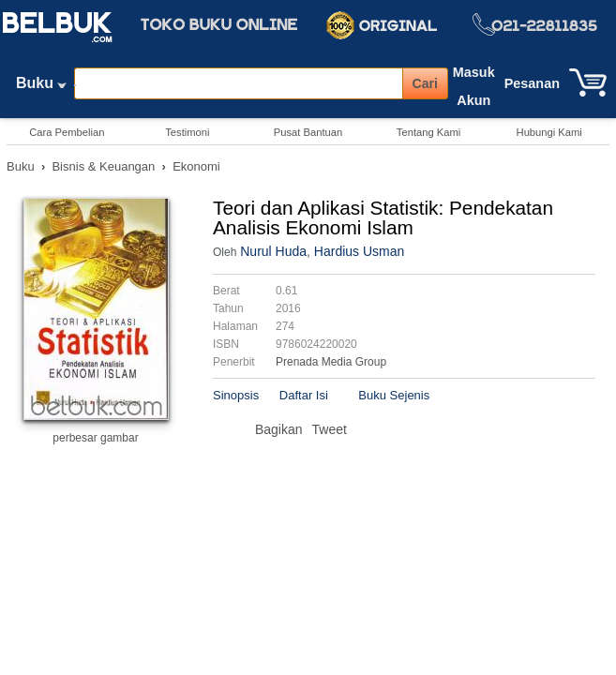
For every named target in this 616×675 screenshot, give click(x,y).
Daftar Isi (304, 395)
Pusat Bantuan (308, 132)
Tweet (330, 429)
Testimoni (187, 132)
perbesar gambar (95, 438)
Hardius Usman (359, 251)
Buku (41, 87)
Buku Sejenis (394, 395)
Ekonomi (196, 166)
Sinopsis (236, 395)
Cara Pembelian (67, 132)
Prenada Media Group (331, 362)
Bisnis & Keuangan (103, 166)
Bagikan (279, 429)
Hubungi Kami (549, 132)
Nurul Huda (273, 251)
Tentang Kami (428, 132)
